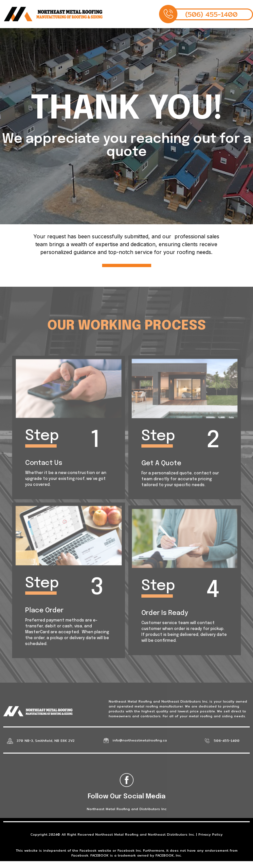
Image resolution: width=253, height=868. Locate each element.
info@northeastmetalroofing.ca (140, 740)
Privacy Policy (210, 834)
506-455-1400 (227, 740)
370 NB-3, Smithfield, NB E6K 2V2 (46, 740)
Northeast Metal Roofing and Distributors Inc (127, 809)
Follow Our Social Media (127, 797)
